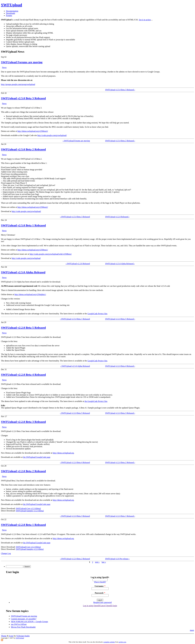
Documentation (12, 11)
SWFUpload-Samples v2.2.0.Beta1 (30, 549)
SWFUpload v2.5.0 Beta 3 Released (23, 98)
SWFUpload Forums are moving (22, 62)
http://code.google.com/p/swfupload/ (52, 135)
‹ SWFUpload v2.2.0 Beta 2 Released (75, 559)
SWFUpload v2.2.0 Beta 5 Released (23, 328)
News (4, 67)
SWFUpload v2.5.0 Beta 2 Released (23, 149)
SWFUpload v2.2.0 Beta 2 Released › (120, 462)
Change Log (6, 553)
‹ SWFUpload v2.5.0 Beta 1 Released (75, 319)
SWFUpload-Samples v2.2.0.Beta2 (30, 511)
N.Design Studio (23, 636)
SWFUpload (12, 5)
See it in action (145, 20)
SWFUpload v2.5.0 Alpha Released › (120, 264)
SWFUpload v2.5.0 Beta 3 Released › (120, 90)
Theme (4, 636)
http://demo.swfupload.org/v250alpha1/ (30, 294)
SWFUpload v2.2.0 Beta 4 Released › (120, 366)
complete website (109, 642)
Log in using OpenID (91, 606)
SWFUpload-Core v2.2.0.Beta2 (28, 508)
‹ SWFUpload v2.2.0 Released (78, 264)
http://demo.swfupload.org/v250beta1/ (33, 250)
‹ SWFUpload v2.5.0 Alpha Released (75, 366)
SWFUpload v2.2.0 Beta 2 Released (23, 471)
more (192, 630)
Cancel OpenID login (109, 606)
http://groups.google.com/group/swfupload (18, 84)
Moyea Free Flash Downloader (23, 627)
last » (104, 562)
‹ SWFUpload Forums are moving (76, 141)
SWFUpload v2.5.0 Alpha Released (23, 272)
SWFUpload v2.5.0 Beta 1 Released (23, 225)
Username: (100, 586)
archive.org (122, 642)
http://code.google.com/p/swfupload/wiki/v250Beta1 (51, 254)
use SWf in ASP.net (19, 624)
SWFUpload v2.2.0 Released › (117, 217)
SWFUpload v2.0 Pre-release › (117, 559)
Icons (11, 636)
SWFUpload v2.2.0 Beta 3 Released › (120, 413)
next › (97, 562)
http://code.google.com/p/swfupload (26, 258)
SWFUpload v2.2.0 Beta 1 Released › (120, 516)
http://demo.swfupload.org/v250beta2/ (33, 207)
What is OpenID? (100, 582)
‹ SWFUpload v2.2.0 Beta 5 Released (75, 413)
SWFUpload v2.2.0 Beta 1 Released (23, 525)
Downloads (11, 13)
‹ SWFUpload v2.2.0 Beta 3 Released (75, 516)
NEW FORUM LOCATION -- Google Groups (29, 622)
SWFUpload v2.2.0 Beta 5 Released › (120, 319)
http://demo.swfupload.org (63, 453)
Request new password (103, 602)
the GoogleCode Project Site (96, 401)
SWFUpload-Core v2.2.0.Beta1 (28, 547)
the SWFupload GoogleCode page (37, 457)
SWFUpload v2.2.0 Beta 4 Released (23, 375)
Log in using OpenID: (100, 577)
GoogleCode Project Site (97, 314)
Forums (9, 15)
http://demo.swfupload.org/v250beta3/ (33, 131)
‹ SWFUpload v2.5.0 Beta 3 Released (75, 217)
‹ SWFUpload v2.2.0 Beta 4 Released (75, 462)
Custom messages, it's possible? (24, 619)
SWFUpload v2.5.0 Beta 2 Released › (120, 141)
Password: (100, 593)
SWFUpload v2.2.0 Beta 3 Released (23, 422)
